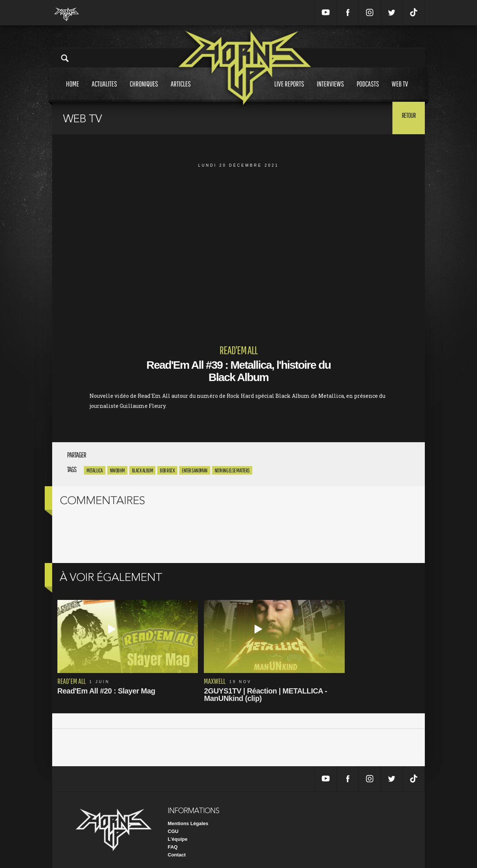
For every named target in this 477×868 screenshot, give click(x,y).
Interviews (330, 91)
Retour (406, 117)
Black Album (143, 470)
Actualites (104, 91)
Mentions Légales (188, 818)
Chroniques (144, 91)
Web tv (400, 91)
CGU (173, 826)
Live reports (289, 91)
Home (72, 91)
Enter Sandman (195, 470)
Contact (177, 849)
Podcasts (368, 91)
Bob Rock (167, 470)
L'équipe (178, 834)
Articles (181, 91)
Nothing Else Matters (232, 470)
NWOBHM (117, 470)
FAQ (173, 841)
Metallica (95, 470)
